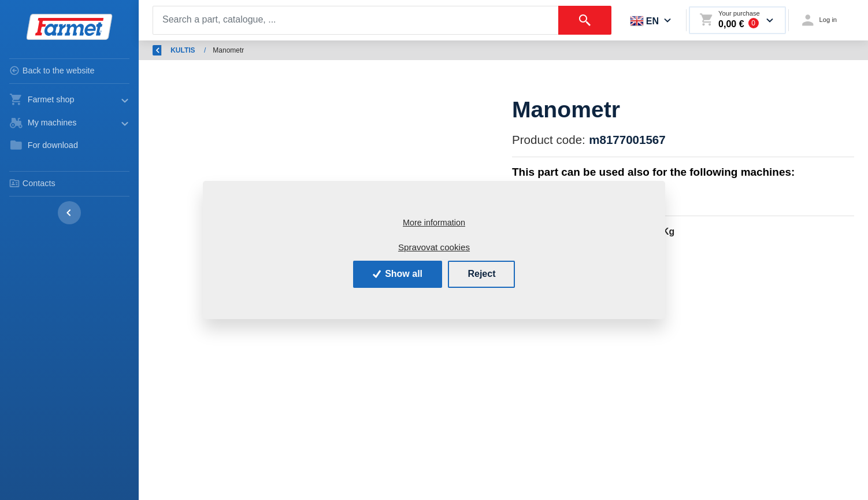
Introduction (222, 50)
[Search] (356, 20)
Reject (481, 274)
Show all (398, 274)
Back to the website (52, 71)
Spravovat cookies (434, 247)
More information (434, 223)
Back (168, 50)
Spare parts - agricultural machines (317, 50)
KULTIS (406, 50)
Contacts (32, 183)
